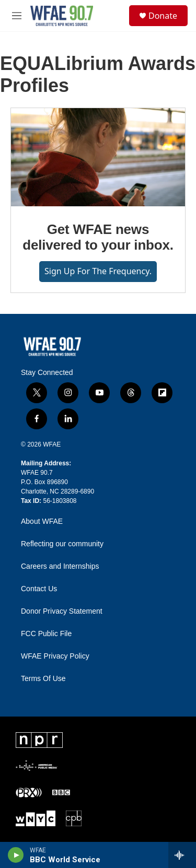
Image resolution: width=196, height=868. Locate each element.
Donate (163, 16)
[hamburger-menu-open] (17, 16)
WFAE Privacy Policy (55, 656)
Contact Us (39, 589)
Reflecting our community (62, 544)
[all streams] (182, 855)
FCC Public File (46, 634)
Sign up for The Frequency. (98, 271)
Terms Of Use (43, 679)
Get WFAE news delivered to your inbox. (98, 237)
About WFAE (42, 521)
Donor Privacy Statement (62, 611)
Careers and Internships (60, 566)
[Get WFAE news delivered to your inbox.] (98, 157)
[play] (16, 855)
